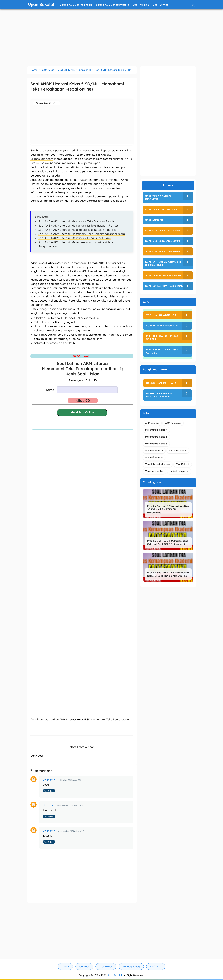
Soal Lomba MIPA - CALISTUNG (164, 286)
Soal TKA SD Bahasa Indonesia (158, 198)
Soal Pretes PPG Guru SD (163, 326)
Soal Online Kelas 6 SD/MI (163, 251)
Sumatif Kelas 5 (178, 450)
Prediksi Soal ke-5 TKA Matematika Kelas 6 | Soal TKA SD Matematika (168, 542)
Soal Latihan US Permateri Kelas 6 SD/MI (163, 263)
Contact (84, 967)
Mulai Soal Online (82, 413)
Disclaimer (106, 967)
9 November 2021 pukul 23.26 (70, 806)
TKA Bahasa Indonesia (158, 464)
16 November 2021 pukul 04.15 (71, 831)
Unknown (49, 780)
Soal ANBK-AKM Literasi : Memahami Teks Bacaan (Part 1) (76, 221)
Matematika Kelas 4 (156, 430)
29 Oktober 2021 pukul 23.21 (70, 780)
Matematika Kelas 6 (156, 444)
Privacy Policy (131, 967)
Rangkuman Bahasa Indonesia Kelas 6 (159, 395)
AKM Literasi (152, 423)
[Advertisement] (111, 38)
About (65, 967)
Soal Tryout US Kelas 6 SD (163, 275)
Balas (50, 791)
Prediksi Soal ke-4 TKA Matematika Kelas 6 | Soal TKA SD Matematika (168, 574)
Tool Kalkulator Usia (161, 315)
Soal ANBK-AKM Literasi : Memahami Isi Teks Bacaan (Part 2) (78, 225)
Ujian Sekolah (115, 975)
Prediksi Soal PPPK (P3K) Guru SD (162, 351)
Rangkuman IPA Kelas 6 (161, 383)
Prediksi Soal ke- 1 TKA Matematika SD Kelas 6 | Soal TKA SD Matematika (168, 509)
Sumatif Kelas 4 (154, 450)
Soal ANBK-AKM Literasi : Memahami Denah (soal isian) (74, 238)
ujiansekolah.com (42, 159)
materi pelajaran (179, 471)
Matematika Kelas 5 (156, 437)
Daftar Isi (156, 967)
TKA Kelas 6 (183, 464)
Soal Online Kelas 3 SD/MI (163, 231)
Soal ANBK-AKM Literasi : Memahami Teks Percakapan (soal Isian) (82, 234)
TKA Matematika (154, 471)
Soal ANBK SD (154, 220)
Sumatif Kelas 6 (154, 457)
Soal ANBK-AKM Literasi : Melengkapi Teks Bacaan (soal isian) (79, 230)
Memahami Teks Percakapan (110, 719)
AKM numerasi (173, 423)
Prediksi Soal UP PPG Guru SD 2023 (164, 338)
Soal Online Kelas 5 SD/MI (163, 241)
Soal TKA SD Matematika (161, 210)
